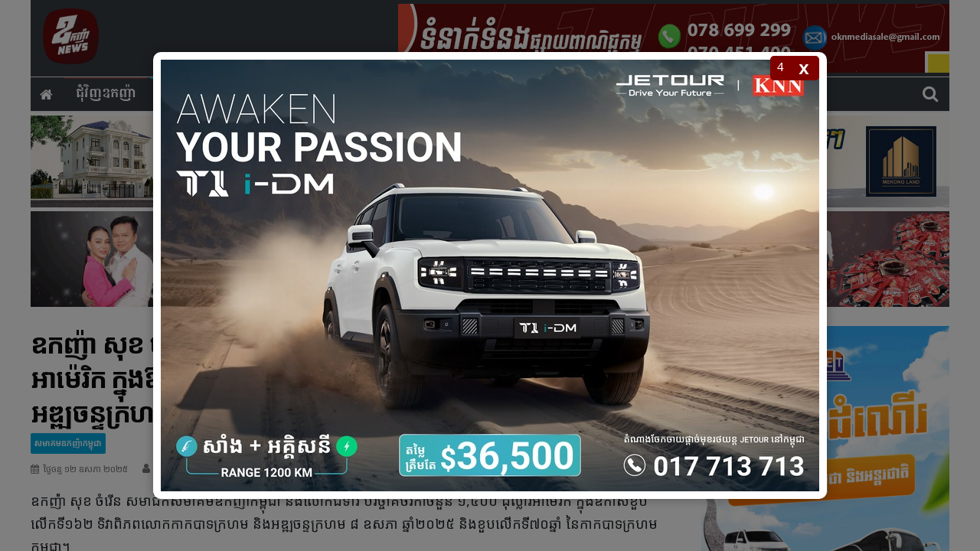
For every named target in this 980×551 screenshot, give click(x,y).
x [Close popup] (804, 68)
